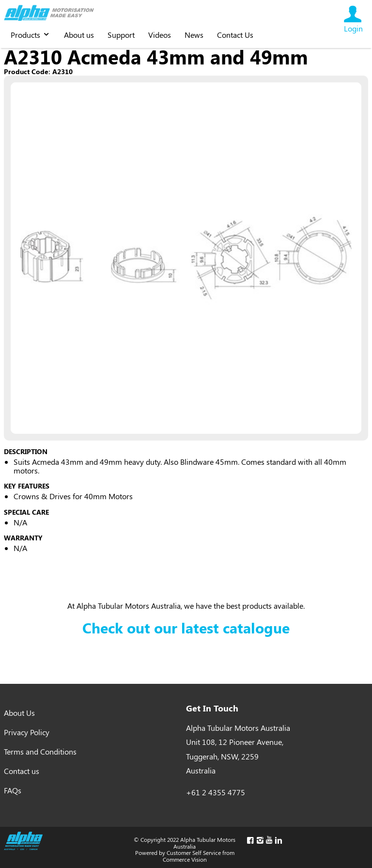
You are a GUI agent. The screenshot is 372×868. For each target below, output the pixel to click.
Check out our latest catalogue (186, 628)
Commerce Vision (185, 859)
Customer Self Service (194, 852)
